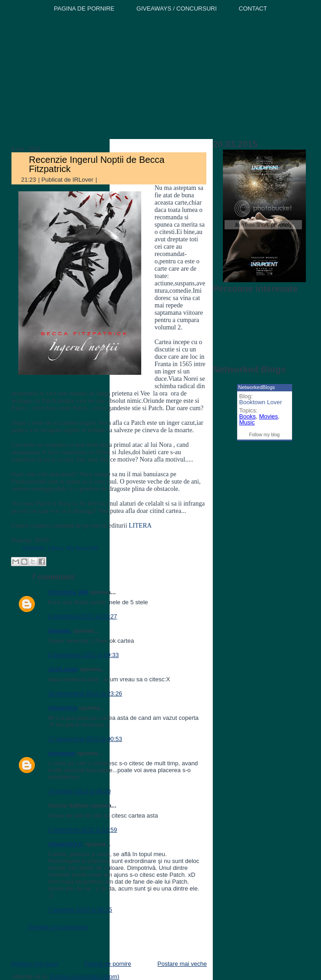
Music (247, 422)
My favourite (82, 548)
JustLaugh (63, 669)
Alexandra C (66, 844)
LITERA (140, 526)
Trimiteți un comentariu (58, 927)
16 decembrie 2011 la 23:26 (85, 693)
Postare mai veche (182, 964)
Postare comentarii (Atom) (85, 977)
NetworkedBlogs (257, 387)
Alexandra (63, 708)
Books (248, 416)
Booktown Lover (261, 402)
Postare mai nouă (34, 964)
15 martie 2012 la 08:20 (80, 791)
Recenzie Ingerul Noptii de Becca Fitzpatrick (97, 164)
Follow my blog (264, 435)
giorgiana (62, 753)
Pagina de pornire (108, 964)
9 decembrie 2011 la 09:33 (83, 655)
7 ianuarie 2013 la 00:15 (80, 910)
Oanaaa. (60, 631)
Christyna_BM (68, 592)
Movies (268, 416)
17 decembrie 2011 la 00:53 (85, 739)
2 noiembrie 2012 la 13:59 (83, 830)
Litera (55, 548)
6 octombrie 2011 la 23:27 (83, 616)
